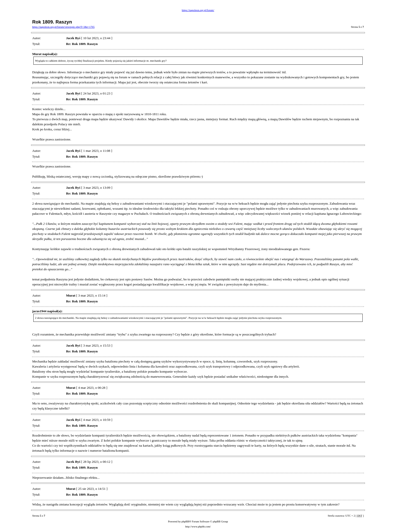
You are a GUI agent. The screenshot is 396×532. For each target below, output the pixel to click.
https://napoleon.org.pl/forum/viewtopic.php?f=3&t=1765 (63, 27)
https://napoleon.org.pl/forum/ (198, 10)
